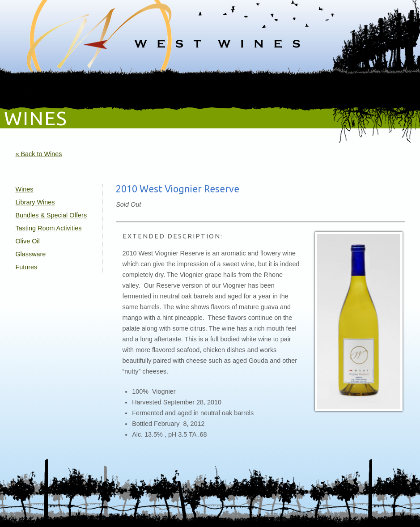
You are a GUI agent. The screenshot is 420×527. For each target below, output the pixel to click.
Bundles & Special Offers (51, 215)
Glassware (30, 254)
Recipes (319, 90)
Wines (24, 189)
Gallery (249, 90)
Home (46, 90)
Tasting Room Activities (48, 228)
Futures (26, 267)
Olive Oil (27, 241)
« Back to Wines (38, 154)
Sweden (346, 90)
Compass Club (216, 90)
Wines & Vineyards (83, 90)
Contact (372, 90)
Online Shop (175, 90)
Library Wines (35, 202)
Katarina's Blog (284, 90)
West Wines (210, 34)
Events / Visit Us (134, 90)
